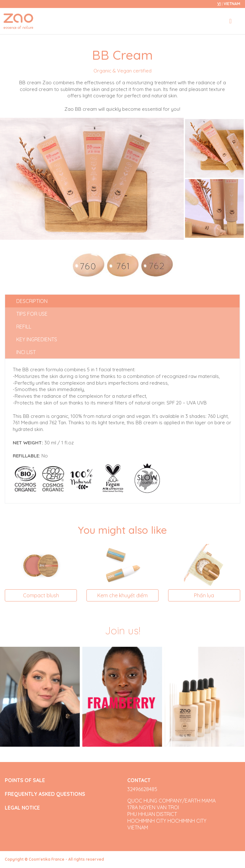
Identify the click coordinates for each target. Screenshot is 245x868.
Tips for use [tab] (32, 314)
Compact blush (41, 595)
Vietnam (232, 4)
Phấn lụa (204, 595)
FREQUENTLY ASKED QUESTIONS (45, 794)
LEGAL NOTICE (22, 808)
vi (219, 4)
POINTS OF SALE (25, 780)
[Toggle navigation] (230, 21)
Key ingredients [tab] (37, 339)
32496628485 (142, 789)
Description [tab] (32, 301)
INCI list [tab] (26, 352)
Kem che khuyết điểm (122, 595)
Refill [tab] (24, 327)
